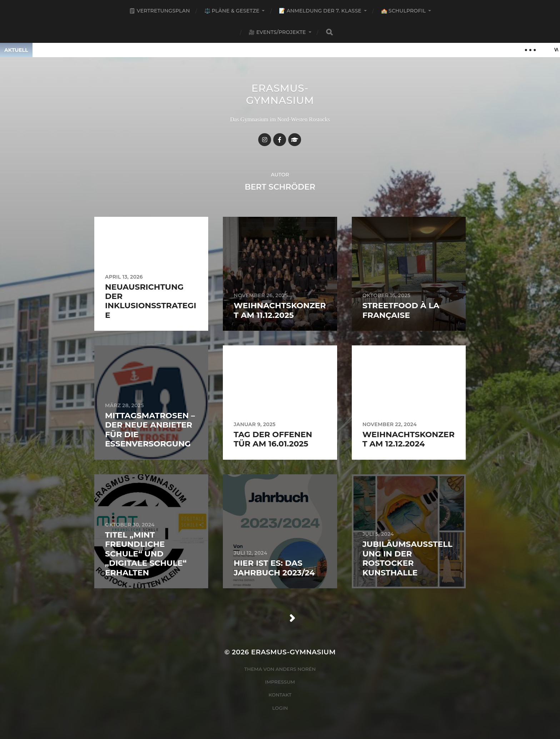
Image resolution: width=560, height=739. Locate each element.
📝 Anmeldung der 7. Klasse (320, 11)
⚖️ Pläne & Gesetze (232, 11)
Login (280, 708)
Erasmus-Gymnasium (280, 94)
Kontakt (280, 695)
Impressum (280, 682)
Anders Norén (296, 669)
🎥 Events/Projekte (277, 32)
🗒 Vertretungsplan (159, 11)
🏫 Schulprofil (403, 11)
